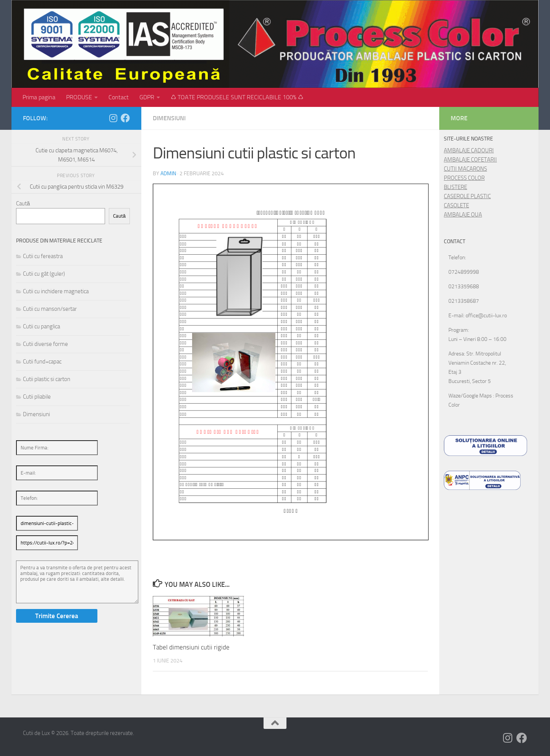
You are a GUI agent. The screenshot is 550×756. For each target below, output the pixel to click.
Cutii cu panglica (41, 326)
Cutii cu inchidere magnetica (56, 291)
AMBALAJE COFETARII (470, 160)
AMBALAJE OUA (463, 215)
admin (168, 174)
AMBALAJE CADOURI (469, 150)
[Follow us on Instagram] (113, 118)
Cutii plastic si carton (47, 379)
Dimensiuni (169, 118)
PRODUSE (79, 97)
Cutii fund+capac (42, 362)
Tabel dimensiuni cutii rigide (191, 647)
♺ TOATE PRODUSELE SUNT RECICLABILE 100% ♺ (237, 97)
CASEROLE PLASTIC (467, 196)
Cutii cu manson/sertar (50, 309)
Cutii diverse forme (45, 344)
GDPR (147, 97)
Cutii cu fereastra (43, 256)
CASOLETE (456, 205)
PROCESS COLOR (464, 178)
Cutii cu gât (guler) (44, 274)
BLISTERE (455, 187)
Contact (119, 97)
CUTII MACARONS (465, 169)
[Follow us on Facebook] (125, 118)
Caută (23, 204)
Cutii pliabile (37, 397)
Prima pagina (39, 97)
